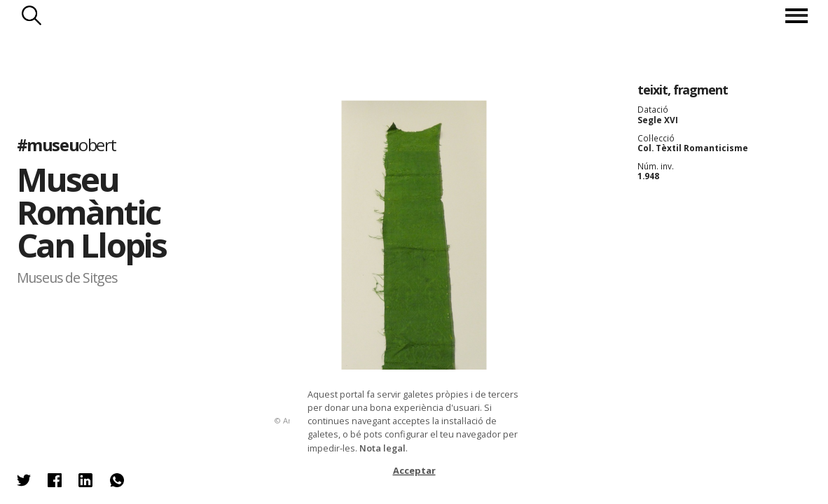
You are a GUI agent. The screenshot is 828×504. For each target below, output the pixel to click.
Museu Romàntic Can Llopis (92, 212)
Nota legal (382, 448)
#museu (67, 145)
